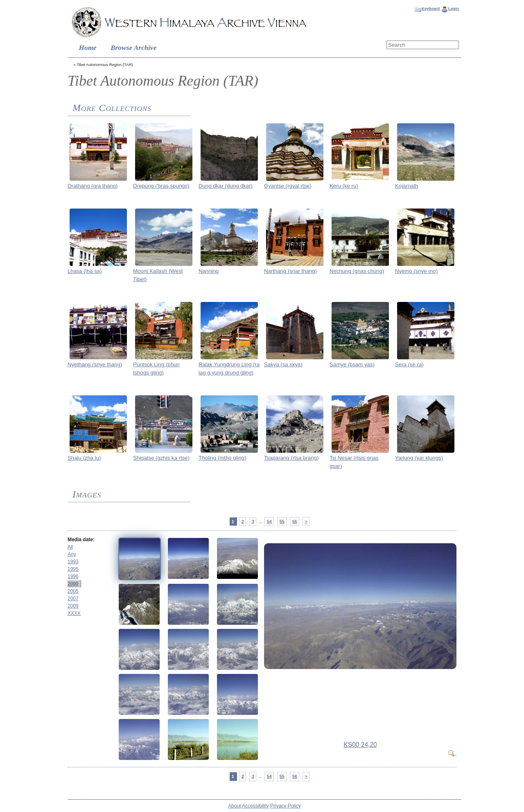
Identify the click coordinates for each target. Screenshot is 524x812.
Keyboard (431, 8)
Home (88, 48)
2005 (73, 591)
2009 (73, 606)
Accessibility (255, 806)
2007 (73, 599)
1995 (73, 569)
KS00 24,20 (360, 745)
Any (72, 554)
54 (269, 522)
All (70, 547)
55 (282, 522)
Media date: (81, 540)
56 (295, 522)
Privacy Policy (286, 806)
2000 (73, 584)
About (234, 806)
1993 (73, 562)
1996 (73, 576)
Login (454, 8)
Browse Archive (133, 48)
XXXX (74, 613)
